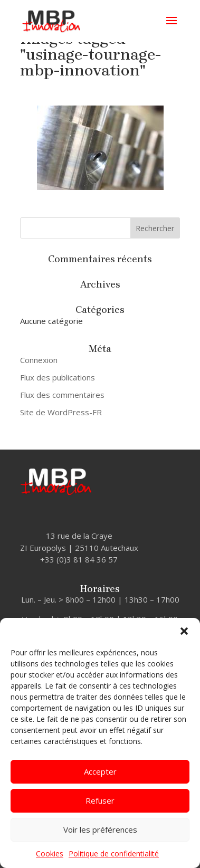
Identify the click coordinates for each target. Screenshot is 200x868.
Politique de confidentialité (114, 853)
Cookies (50, 853)
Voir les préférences (100, 829)
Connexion (39, 360)
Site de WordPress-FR (61, 412)
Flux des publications (58, 377)
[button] (184, 631)
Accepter (100, 771)
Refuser (100, 800)
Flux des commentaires (62, 395)
